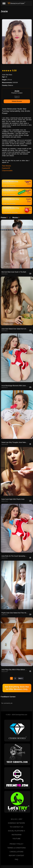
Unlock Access (17, 101)
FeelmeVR (6, 168)
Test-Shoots (6, 166)
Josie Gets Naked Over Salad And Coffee (15, 329)
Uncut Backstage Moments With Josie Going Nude (15, 386)
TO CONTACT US (17, 827)
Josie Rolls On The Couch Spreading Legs (15, 556)
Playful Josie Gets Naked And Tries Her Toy (15, 613)
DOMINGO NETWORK (16, 823)
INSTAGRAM (16, 835)
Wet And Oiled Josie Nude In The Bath (14, 272)
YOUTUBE (16, 839)
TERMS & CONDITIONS (17, 848)
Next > (21, 678)
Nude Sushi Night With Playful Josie (13, 499)
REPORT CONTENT (17, 856)
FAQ (16, 859)
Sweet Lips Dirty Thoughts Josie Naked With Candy (15, 442)
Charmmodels (7, 171)
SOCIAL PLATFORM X (16, 831)
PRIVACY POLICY (17, 844)
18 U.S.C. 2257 (16, 819)
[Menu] (4, 4)
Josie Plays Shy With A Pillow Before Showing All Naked (15, 670)
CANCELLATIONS (16, 852)
